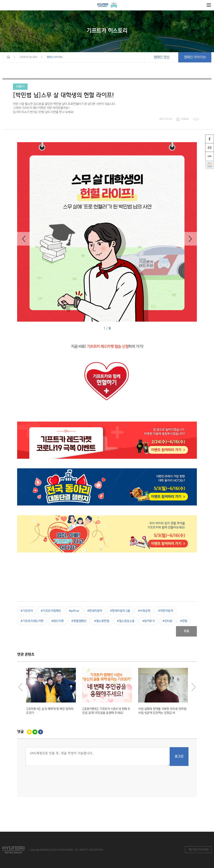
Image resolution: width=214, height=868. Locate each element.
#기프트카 (27, 611)
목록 (187, 631)
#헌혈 (184, 621)
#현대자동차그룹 (120, 611)
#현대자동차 (95, 611)
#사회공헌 (144, 611)
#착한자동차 (166, 611)
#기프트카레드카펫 (32, 621)
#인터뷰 (167, 621)
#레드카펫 (57, 621)
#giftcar (74, 611)
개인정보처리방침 (198, 850)
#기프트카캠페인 (51, 611)
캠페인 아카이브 (195, 57)
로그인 (179, 757)
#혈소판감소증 (126, 621)
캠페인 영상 (162, 57)
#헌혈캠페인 (79, 621)
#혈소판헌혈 (102, 621)
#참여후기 (149, 621)
